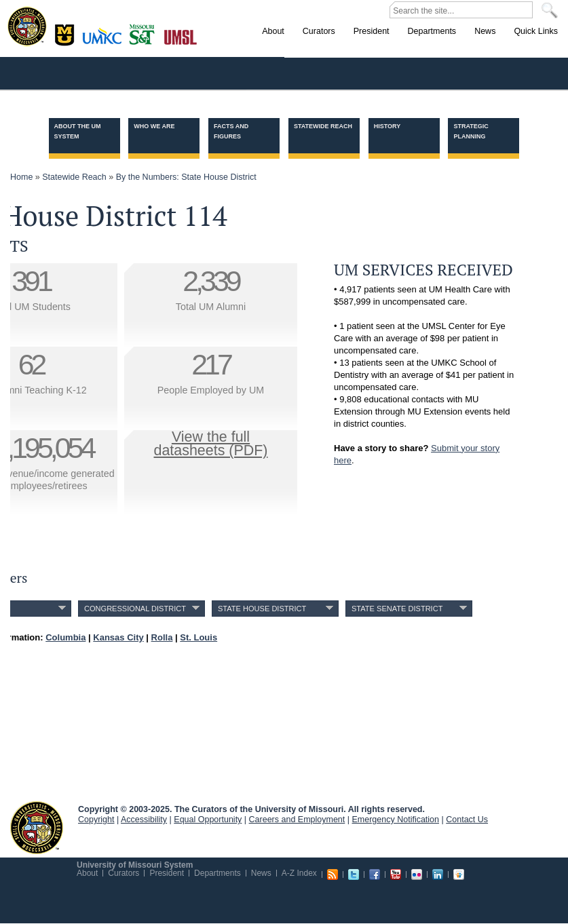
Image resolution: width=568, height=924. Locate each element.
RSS (333, 874)
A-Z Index (299, 873)
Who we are (154, 126)
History (387, 126)
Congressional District (135, 609)
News (261, 873)
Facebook (375, 874)
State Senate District (397, 609)
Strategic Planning (471, 131)
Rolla (145, 33)
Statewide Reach (323, 126)
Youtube (396, 874)
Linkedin (438, 874)
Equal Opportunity (208, 820)
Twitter (354, 874)
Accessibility (144, 820)
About (87, 873)
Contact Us (467, 820)
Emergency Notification (396, 820)
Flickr (417, 874)
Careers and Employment (297, 820)
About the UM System (78, 131)
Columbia (66, 33)
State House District (262, 609)
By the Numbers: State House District (186, 177)
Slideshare (459, 874)
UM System (37, 828)
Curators (124, 873)
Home (21, 177)
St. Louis (181, 36)
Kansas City (105, 40)
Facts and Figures (231, 131)
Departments (217, 873)
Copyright (96, 820)
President (167, 873)
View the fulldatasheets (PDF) (211, 444)
